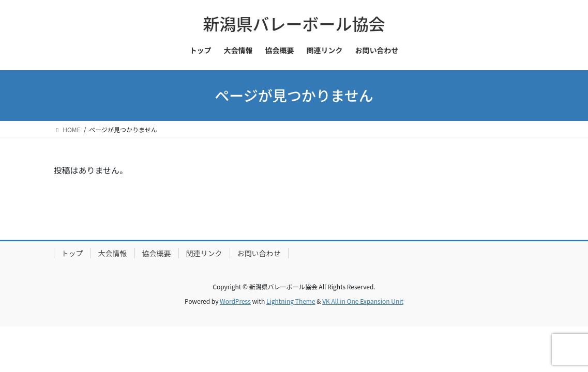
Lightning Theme (291, 301)
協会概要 (157, 253)
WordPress (235, 301)
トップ (72, 253)
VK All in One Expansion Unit (363, 301)
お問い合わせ (259, 253)
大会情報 (113, 253)
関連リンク (204, 253)
